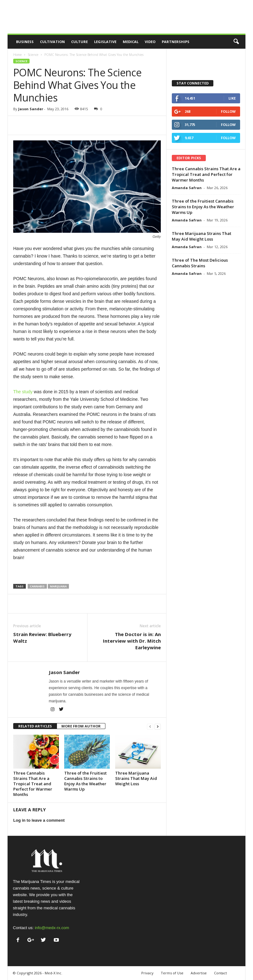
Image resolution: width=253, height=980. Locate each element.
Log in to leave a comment (39, 820)
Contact (220, 973)
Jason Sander (31, 109)
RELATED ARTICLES (35, 726)
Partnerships (176, 42)
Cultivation (52, 42)
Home (17, 55)
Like (232, 98)
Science (33, 55)
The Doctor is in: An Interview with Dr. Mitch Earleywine (132, 641)
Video (150, 42)
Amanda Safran (187, 188)
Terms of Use (172, 973)
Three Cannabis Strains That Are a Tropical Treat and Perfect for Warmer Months (33, 784)
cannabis (37, 586)
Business (25, 42)
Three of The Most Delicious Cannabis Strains (200, 263)
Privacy (147, 973)
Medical (131, 42)
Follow (228, 111)
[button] (236, 42)
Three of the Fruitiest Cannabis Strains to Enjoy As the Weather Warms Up (85, 781)
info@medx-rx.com (52, 928)
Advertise (199, 973)
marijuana (58, 586)
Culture (79, 42)
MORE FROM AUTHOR (81, 726)
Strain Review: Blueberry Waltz (42, 637)
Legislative (105, 42)
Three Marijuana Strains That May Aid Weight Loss (136, 778)
